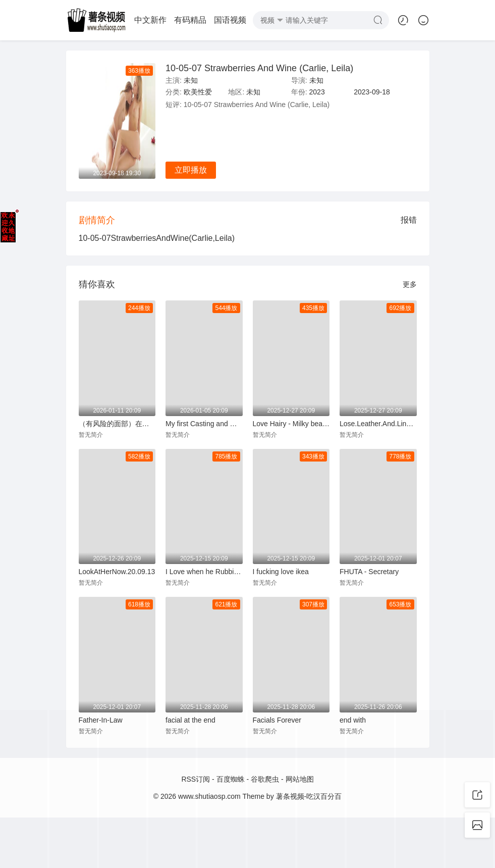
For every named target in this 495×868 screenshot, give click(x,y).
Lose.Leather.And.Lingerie (378, 424)
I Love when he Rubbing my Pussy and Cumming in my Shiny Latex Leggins (204, 572)
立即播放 (191, 170)
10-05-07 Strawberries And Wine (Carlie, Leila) (259, 68)
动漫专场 (144, 20)
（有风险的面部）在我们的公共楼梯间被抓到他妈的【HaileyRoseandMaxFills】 (117, 424)
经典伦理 (184, 20)
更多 (410, 284)
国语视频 (104, 20)
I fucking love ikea (281, 572)
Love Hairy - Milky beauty (291, 424)
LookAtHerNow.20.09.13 (117, 572)
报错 (409, 220)
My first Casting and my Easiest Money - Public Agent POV (204, 424)
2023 (317, 92)
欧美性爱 (224, 20)
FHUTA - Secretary (369, 572)
